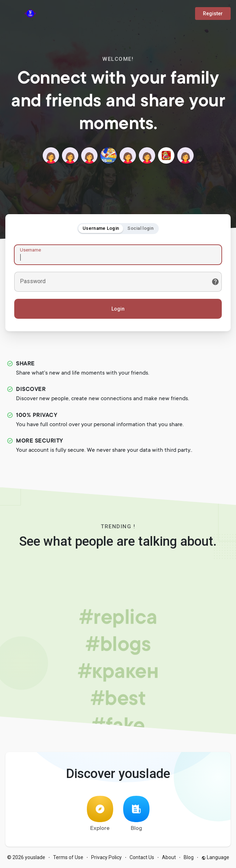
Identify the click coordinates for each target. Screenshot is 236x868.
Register (213, 14)
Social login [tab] (140, 228)
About (169, 857)
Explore (100, 814)
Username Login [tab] (101, 228)
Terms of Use (68, 857)
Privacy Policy (106, 857)
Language (215, 857)
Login (118, 309)
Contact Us (142, 857)
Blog (136, 814)
